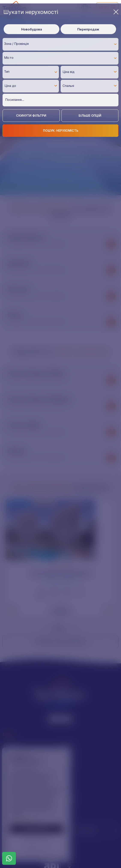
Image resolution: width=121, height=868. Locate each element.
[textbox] (62, 44)
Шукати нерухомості (61, 12)
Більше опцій (90, 115)
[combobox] (60, 44)
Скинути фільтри (31, 115)
